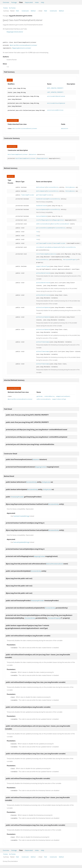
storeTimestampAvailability (46, 253)
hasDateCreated (42, 198)
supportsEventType (43, 265)
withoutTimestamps (43, 341)
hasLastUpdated (42, 209)
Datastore (33, 154)
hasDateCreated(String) (21, 515)
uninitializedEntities (55, 109)
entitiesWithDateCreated (56, 96)
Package (14, 2)
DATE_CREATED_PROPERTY (55, 88)
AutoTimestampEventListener (18, 154)
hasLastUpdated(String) (21, 541)
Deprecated (29, 2)
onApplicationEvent (63, 395)
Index (37, 2)
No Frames (12, 8)
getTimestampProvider (44, 194)
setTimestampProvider (44, 242)
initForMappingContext (44, 219)
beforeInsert (41, 186)
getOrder (40, 395)
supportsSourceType (59, 398)
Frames (6, 8)
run (37, 231)
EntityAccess (70, 186)
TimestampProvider (28, 194)
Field (17, 11)
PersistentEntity (52, 186)
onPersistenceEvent (43, 223)
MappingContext (43, 158)
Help (43, 2)
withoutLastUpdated (43, 307)
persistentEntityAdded (44, 227)
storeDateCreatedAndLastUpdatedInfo (49, 246)
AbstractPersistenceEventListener (23, 45)
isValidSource (49, 395)
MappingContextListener (15, 32)
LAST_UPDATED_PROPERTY (55, 92)
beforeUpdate (41, 190)
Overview (6, 2)
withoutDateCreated (43, 272)
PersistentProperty (70, 259)
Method (33, 11)
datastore (65, 128)
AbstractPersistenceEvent (60, 223)
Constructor (25, 11)
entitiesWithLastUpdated (56, 103)
